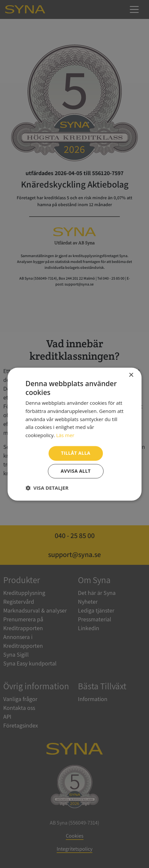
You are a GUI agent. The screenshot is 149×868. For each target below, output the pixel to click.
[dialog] (74, 434)
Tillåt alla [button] (76, 453)
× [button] (131, 375)
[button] (47, 488)
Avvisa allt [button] (75, 471)
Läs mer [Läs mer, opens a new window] (65, 435)
